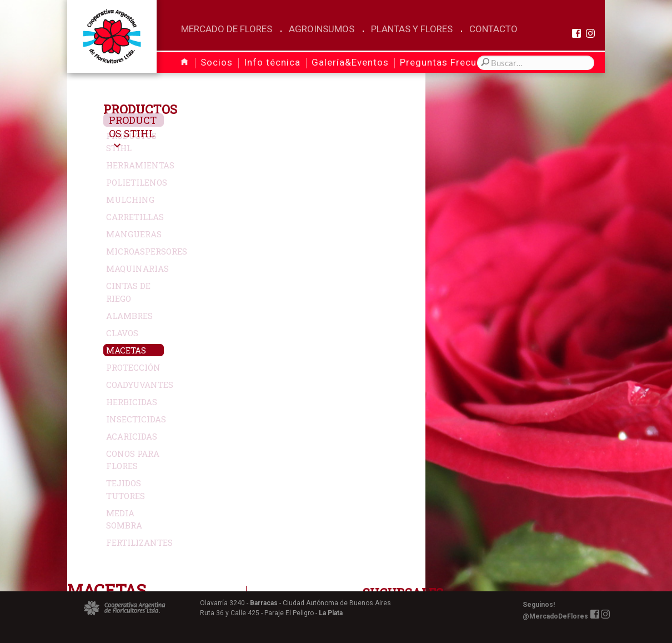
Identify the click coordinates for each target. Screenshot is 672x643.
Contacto (493, 29)
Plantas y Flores (412, 29)
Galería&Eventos (350, 62)
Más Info (459, 263)
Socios (217, 62)
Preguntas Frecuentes (451, 62)
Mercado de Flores (227, 29)
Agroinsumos (322, 29)
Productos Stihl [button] (149, 133)
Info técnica (272, 62)
